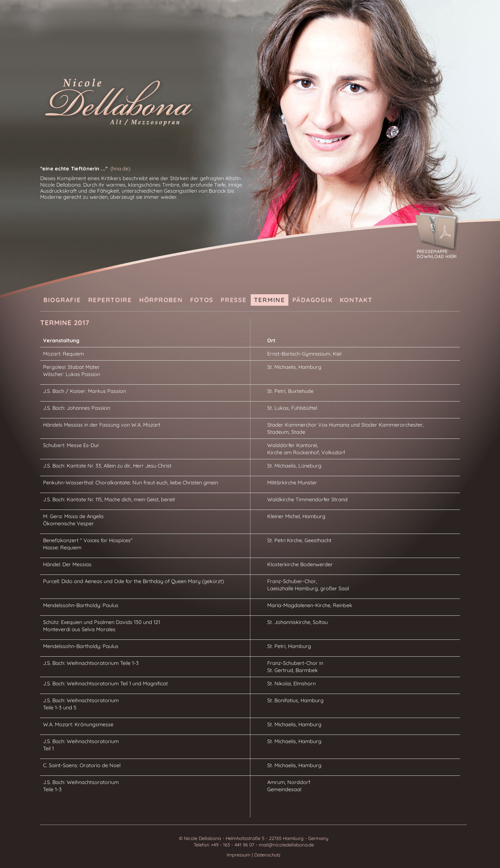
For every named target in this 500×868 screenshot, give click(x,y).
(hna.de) (120, 169)
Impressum (239, 855)
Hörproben (161, 300)
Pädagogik (313, 300)
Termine (270, 300)
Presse (234, 300)
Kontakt (356, 300)
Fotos (202, 300)
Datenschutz (267, 855)
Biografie (62, 300)
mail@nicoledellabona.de (286, 845)
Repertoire (110, 300)
